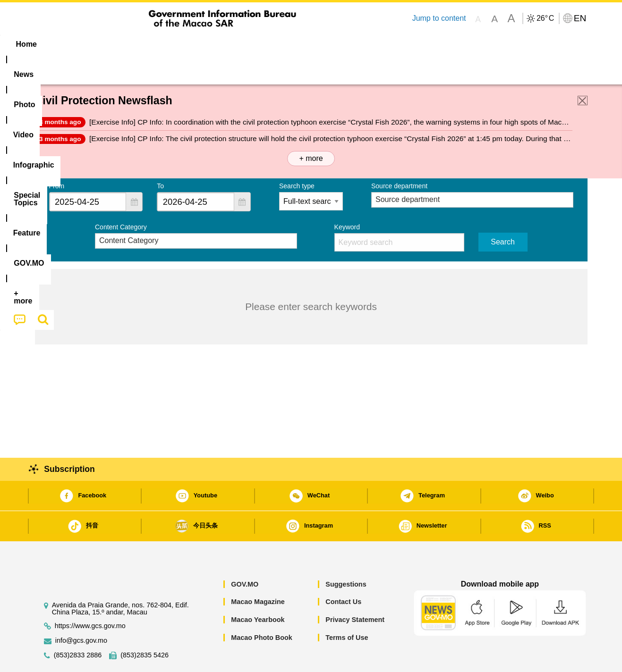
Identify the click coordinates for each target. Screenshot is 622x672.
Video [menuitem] (175, 44)
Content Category (121, 198)
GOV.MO (245, 555)
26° (545, 18)
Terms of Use (347, 609)
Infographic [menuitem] (225, 44)
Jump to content (439, 18)
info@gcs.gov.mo (81, 612)
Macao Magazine (258, 573)
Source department (399, 157)
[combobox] (88, 173)
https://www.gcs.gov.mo (90, 597)
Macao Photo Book (262, 609)
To (160, 157)
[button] (134, 173)
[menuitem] (94, 44)
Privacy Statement (355, 591)
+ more (311, 130)
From (57, 157)
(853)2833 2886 (78, 626)
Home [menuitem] (54, 44)
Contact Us (343, 573)
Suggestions (346, 555)
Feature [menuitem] (348, 44)
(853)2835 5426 (145, 626)
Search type (297, 157)
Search (503, 213)
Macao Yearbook (258, 591)
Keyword (347, 198)
